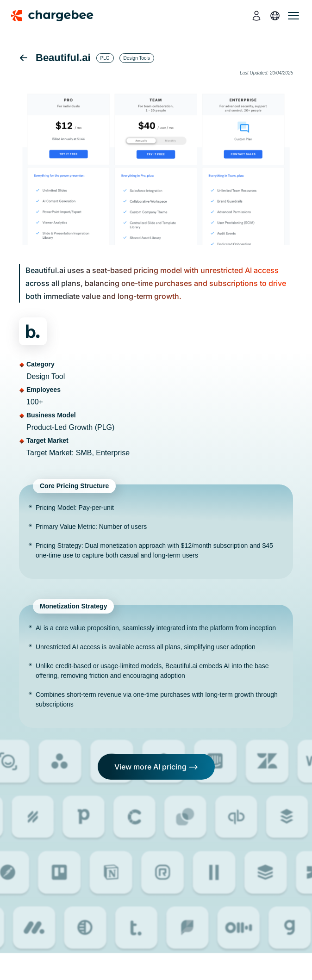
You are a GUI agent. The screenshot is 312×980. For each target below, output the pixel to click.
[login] (256, 16)
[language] (275, 16)
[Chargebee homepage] (58, 16)
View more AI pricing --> (156, 767)
